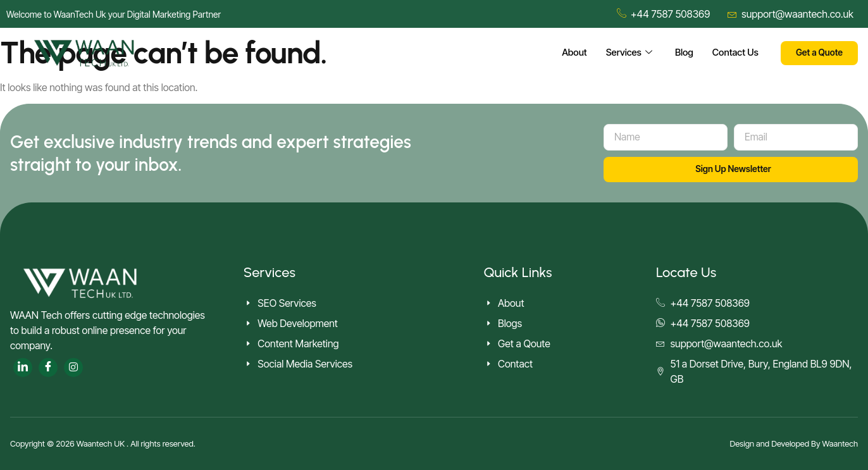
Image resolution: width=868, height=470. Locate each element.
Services (628, 53)
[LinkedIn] (23, 368)
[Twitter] (73, 368)
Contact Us (735, 53)
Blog (683, 53)
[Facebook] (48, 368)
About (573, 53)
